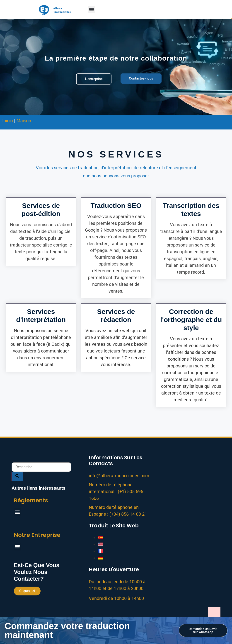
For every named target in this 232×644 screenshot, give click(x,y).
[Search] (17, 468)
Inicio (8, 121)
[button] (91, 10)
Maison (24, 121)
